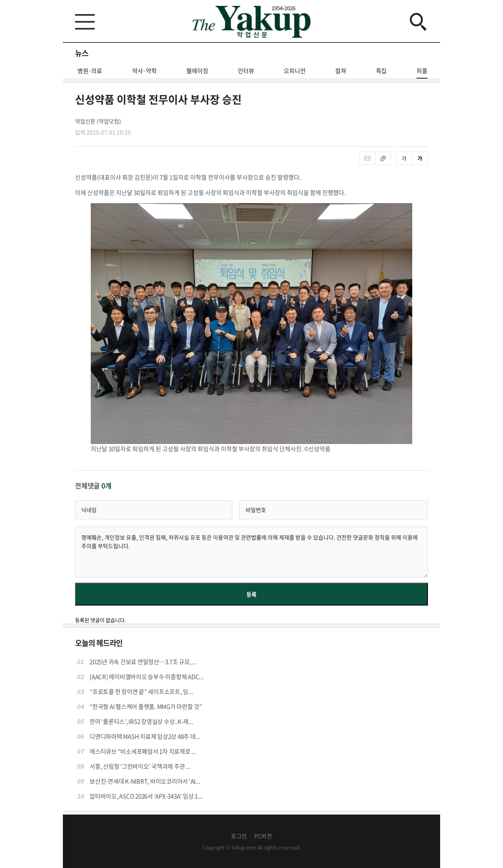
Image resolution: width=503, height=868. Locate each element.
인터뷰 (246, 71)
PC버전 (263, 836)
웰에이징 (197, 71)
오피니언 (295, 71)
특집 (382, 71)
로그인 (239, 836)
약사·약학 (144, 71)
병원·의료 (90, 71)
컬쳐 (341, 71)
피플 (422, 72)
